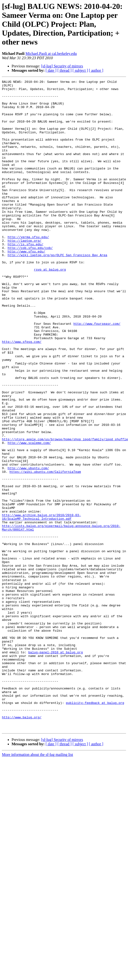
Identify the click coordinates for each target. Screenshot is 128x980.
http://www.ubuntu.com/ (28, 546)
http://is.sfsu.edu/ (25, 277)
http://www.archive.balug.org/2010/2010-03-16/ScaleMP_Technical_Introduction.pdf (41, 604)
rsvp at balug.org (50, 308)
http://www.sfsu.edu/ (26, 286)
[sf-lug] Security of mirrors (62, 66)
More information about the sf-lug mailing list (37, 885)
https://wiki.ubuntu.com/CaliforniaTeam (45, 550)
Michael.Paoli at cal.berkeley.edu (51, 54)
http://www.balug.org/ (22, 845)
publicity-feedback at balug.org (95, 828)
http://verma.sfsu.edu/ (28, 269)
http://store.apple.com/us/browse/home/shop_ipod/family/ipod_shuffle (65, 511)
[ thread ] (64, 70)
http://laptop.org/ (24, 273)
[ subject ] (80, 70)
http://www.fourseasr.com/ (97, 373)
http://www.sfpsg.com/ (22, 394)
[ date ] (51, 70)
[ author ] (96, 70)
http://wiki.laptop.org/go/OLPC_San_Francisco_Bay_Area (57, 290)
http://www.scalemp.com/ (29, 516)
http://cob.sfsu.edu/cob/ (30, 282)
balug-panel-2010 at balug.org (55, 767)
